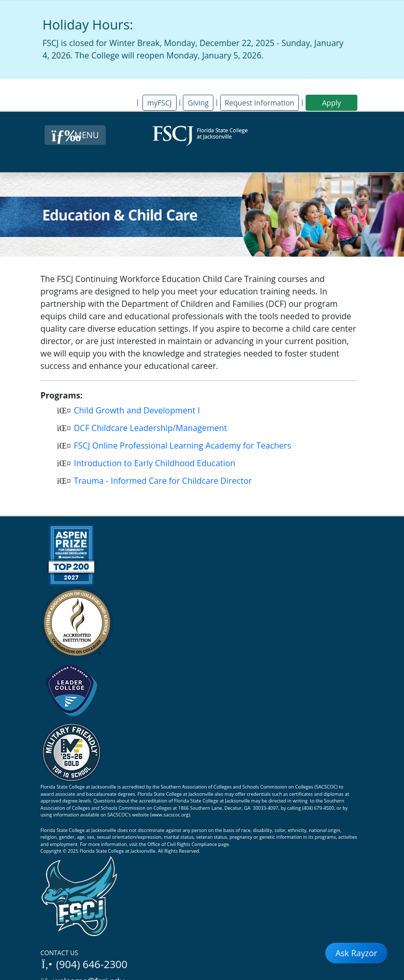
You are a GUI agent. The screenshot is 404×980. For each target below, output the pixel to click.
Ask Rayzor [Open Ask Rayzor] (357, 953)
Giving (198, 103)
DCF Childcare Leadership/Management (147, 428)
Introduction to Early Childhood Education (151, 463)
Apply (332, 103)
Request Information (259, 103)
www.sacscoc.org (170, 815)
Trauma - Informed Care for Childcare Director (160, 481)
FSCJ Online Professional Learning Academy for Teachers (179, 446)
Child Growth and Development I (134, 410)
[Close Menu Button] (75, 135)
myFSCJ (159, 103)
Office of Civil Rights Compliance (182, 844)
